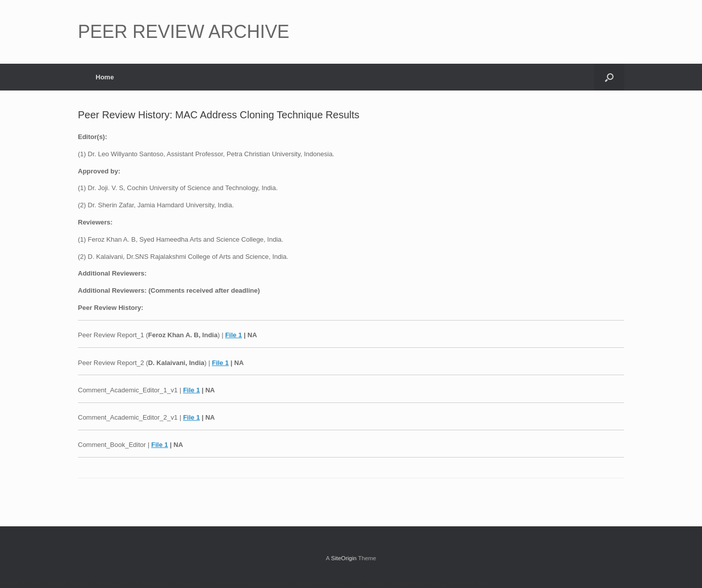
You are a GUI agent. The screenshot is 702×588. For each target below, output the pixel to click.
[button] (609, 77)
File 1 (233, 335)
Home (105, 77)
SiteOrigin (344, 558)
